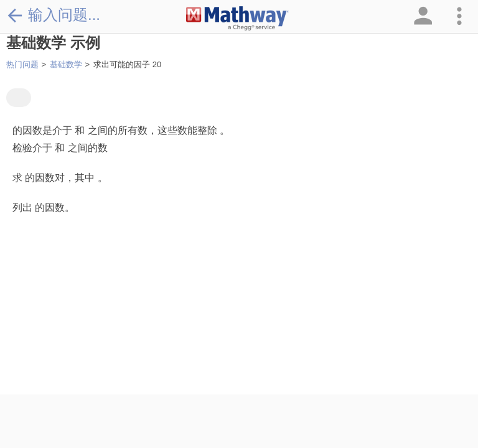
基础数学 (66, 64)
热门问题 (22, 64)
